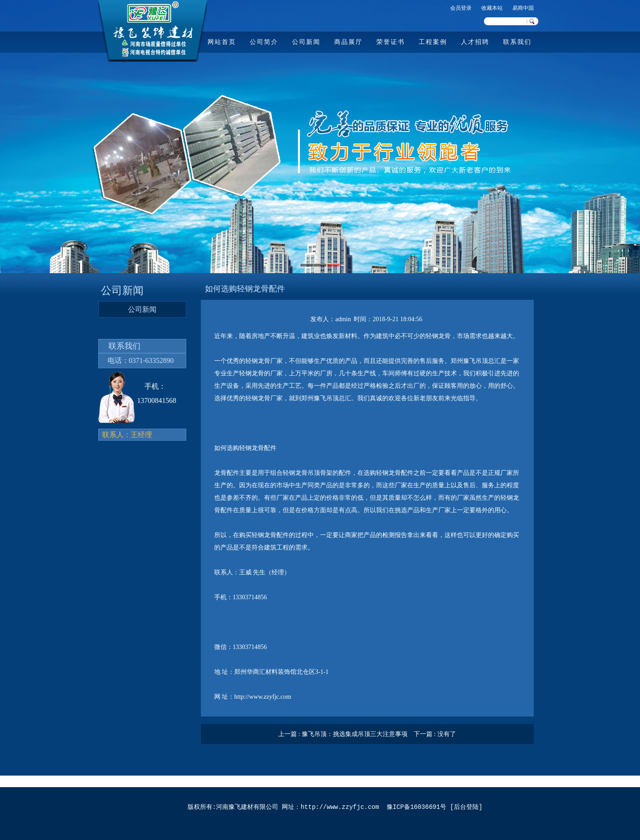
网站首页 (222, 42)
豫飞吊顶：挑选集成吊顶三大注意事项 (355, 734)
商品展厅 (348, 42)
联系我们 (517, 42)
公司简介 (264, 42)
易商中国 (523, 8)
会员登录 (461, 8)
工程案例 (433, 42)
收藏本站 (492, 8)
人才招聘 (475, 42)
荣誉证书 (391, 42)
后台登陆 (466, 807)
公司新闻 (306, 42)
